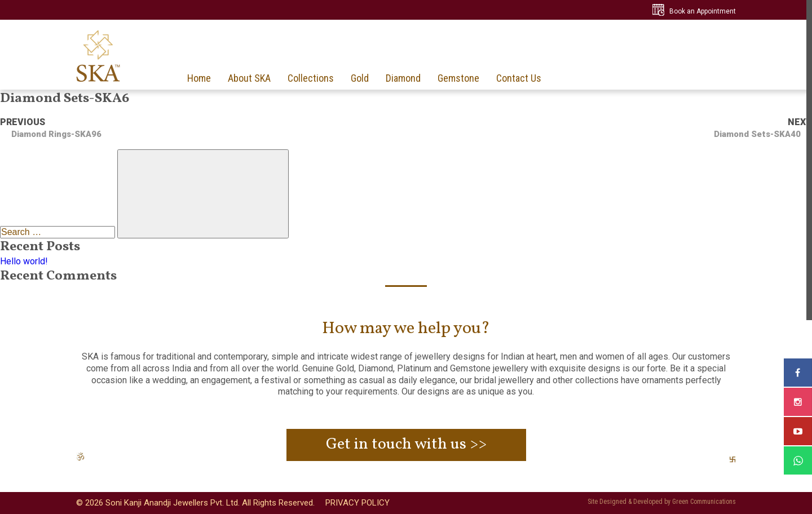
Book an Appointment (703, 11)
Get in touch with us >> (406, 444)
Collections (311, 78)
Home (199, 78)
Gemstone (458, 78)
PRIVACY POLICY (358, 503)
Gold (360, 78)
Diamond (403, 78)
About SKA (249, 78)
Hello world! (24, 261)
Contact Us (519, 78)
